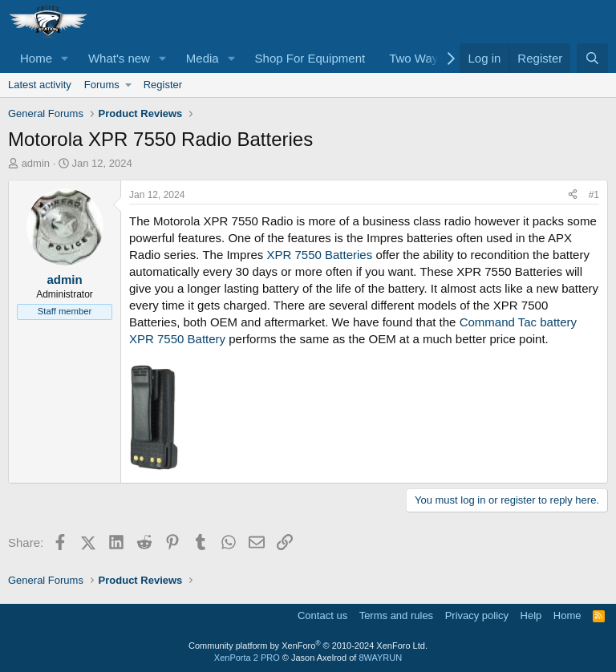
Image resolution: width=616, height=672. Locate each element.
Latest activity (40, 85)
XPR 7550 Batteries (321, 255)
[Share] (573, 195)
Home (36, 58)
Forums (102, 85)
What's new (119, 58)
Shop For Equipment (310, 58)
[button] (65, 58)
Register (163, 85)
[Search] (592, 58)
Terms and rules (396, 615)
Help (531, 615)
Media (203, 58)
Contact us (322, 615)
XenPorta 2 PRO (247, 658)
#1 (594, 195)
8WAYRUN (380, 658)
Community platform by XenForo (308, 646)
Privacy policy (477, 615)
